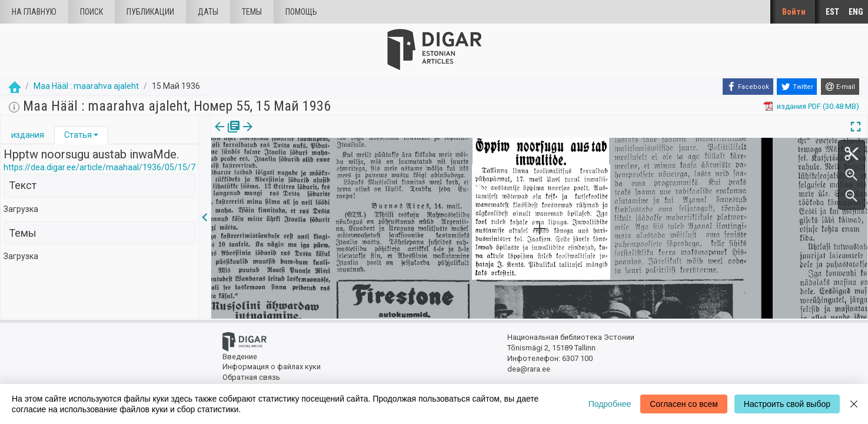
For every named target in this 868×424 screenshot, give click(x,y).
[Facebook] (748, 87)
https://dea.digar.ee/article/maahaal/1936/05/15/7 (99, 167)
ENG (856, 12)
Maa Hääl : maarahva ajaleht (86, 86)
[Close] (854, 404)
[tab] (28, 135)
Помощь (301, 12)
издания (28, 135)
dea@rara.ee (529, 369)
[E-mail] (840, 87)
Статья (78, 135)
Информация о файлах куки (272, 367)
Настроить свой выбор (787, 404)
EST (832, 12)
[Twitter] (797, 87)
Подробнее (610, 404)
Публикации (150, 12)
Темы (252, 12)
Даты (208, 12)
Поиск (92, 12)
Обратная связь (251, 377)
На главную (34, 12)
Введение (240, 357)
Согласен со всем (684, 404)
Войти (794, 12)
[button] (96, 135)
